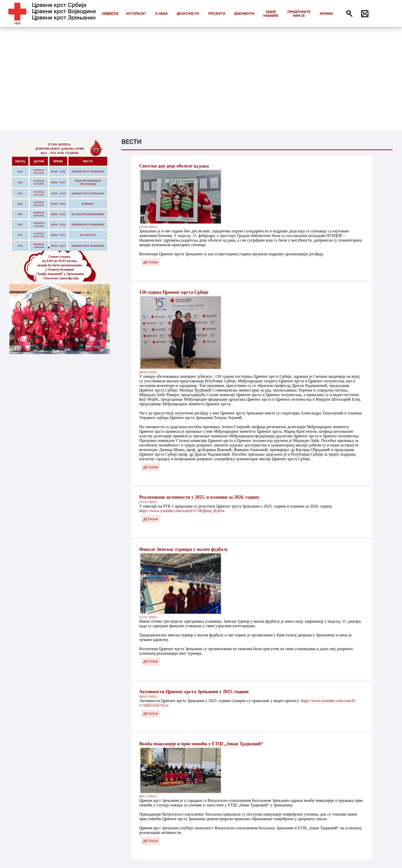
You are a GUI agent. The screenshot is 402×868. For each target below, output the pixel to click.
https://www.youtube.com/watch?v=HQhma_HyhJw (182, 511)
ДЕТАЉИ (151, 262)
